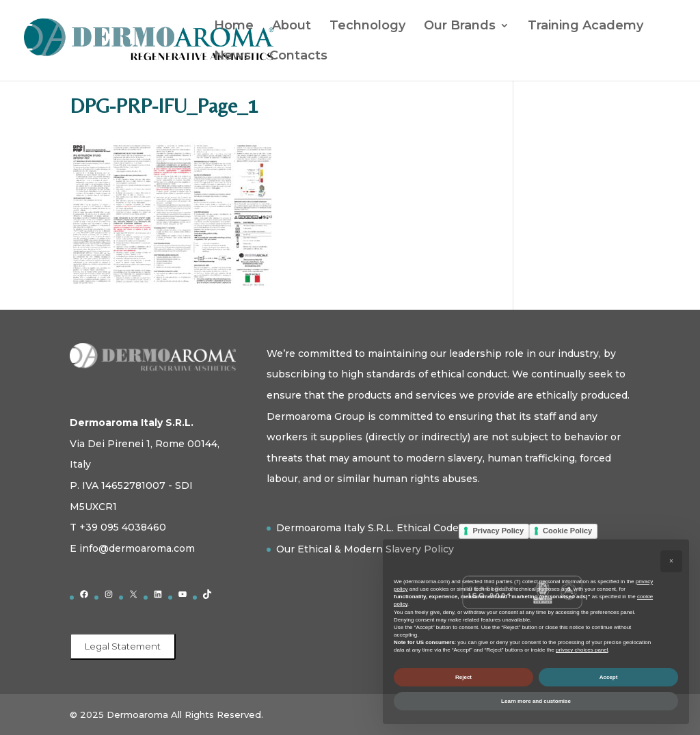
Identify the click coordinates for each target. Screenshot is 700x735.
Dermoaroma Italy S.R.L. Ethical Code (367, 528)
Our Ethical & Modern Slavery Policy (365, 549)
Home (234, 27)
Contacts (298, 57)
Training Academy (585, 27)
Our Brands (460, 27)
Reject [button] (463, 677)
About (292, 27)
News (232, 57)
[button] (671, 561)
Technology (367, 27)
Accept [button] (609, 677)
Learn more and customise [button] (536, 701)
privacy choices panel (582, 650)
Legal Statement (123, 646)
